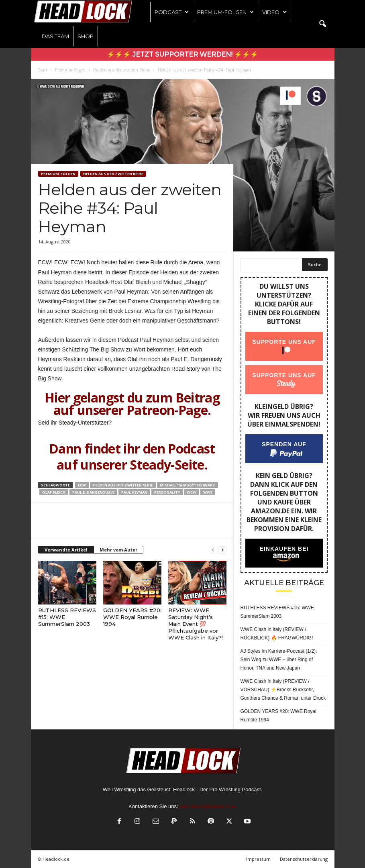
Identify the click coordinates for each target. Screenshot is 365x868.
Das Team (55, 36)
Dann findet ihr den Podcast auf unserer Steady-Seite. (132, 456)
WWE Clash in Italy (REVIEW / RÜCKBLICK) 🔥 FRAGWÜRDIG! (277, 634)
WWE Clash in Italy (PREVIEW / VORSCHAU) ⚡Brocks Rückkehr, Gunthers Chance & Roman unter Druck (283, 690)
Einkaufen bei (284, 549)
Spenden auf (284, 444)
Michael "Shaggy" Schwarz (188, 485)
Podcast (172, 12)
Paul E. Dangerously (93, 492)
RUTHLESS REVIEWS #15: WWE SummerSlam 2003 (277, 612)
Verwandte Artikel (66, 550)
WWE (208, 492)
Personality (167, 492)
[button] (322, 24)
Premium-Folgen (225, 12)
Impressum (258, 859)
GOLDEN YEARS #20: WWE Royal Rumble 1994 (132, 617)
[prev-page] (213, 550)
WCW (192, 492)
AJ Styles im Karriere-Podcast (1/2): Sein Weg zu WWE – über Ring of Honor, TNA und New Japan (279, 660)
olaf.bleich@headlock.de (208, 806)
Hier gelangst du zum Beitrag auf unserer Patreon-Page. (132, 404)
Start (43, 70)
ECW (82, 485)
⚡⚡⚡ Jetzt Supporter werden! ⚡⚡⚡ (182, 54)
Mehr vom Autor (118, 550)
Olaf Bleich (54, 492)
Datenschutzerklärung (304, 859)
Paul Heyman (134, 492)
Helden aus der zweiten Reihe (122, 70)
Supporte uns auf (284, 342)
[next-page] (222, 550)
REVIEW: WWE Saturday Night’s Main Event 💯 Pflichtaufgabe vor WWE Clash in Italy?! (196, 624)
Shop (86, 36)
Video (274, 12)
